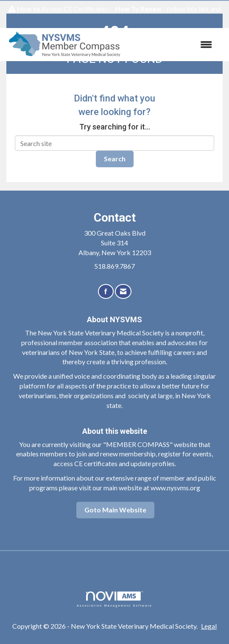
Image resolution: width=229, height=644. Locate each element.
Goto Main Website (115, 510)
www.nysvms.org (175, 488)
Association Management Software (114, 599)
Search (115, 159)
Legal (209, 626)
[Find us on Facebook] (106, 291)
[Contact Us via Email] (123, 291)
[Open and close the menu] (174, 45)
